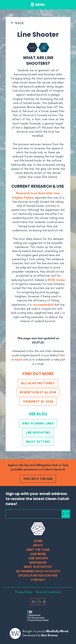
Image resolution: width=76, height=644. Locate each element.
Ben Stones (49, 635)
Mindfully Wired (57, 631)
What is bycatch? (38, 567)
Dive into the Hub (38, 479)
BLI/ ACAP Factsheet (38, 383)
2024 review (56, 280)
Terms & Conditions (48, 592)
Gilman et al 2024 (38, 401)
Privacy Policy (24, 592)
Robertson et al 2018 (38, 392)
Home (38, 541)
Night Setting (38, 442)
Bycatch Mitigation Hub (38, 576)
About (38, 545)
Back (19, 23)
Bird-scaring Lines (38, 423)
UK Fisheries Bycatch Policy (38, 571)
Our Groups (38, 558)
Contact (38, 580)
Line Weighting (38, 432)
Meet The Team (38, 550)
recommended (43, 305)
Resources (38, 563)
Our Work (38, 554)
